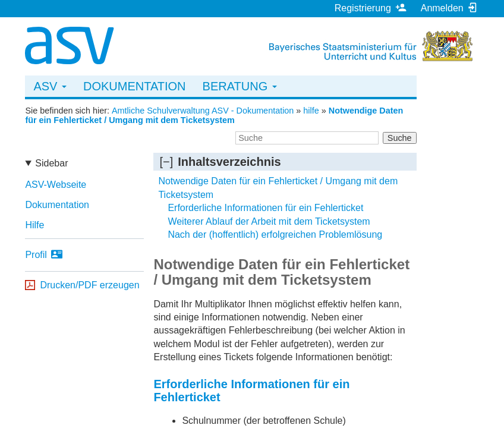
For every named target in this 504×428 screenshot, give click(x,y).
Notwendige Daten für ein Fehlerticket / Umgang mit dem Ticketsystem (214, 115)
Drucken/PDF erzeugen (89, 285)
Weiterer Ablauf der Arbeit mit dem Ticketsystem (269, 221)
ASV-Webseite (56, 185)
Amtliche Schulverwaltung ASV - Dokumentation (203, 111)
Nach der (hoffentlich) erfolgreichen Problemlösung (275, 235)
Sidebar (51, 163)
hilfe (311, 111)
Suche (400, 138)
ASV (50, 86)
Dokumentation (135, 86)
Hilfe (34, 225)
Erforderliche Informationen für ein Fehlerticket (265, 208)
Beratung (240, 86)
